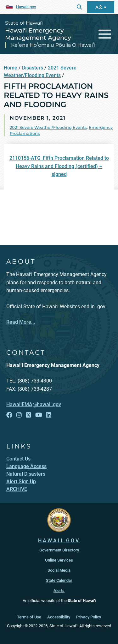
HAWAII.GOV (59, 541)
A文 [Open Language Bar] (101, 7)
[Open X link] (28, 415)
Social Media (59, 570)
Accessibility (59, 617)
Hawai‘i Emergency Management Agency (38, 34)
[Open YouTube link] (39, 415)
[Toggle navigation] (105, 34)
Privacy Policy (89, 617)
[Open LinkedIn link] (49, 415)
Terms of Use (29, 617)
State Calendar (59, 580)
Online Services (59, 560)
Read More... (21, 322)
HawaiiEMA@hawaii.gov (34, 404)
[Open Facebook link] (9, 415)
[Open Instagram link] (19, 415)
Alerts (59, 590)
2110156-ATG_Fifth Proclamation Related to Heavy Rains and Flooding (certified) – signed (59, 166)
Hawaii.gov (26, 7)
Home (11, 68)
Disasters (33, 68)
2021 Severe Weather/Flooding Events (48, 127)
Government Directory (59, 550)
